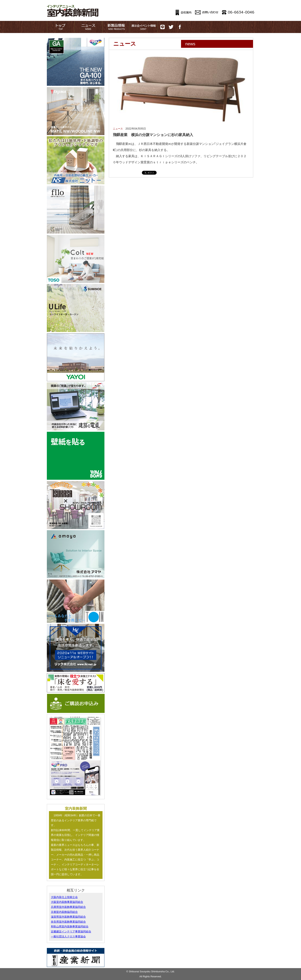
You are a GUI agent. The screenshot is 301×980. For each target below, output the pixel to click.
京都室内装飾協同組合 (64, 912)
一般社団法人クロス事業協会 (68, 936)
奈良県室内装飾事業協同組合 (68, 922)
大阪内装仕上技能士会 (64, 897)
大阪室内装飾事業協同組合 (67, 902)
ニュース (118, 129)
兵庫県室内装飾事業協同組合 (68, 907)
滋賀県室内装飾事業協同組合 (68, 917)
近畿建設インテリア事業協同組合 (71, 931)
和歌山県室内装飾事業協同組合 (70, 926)
